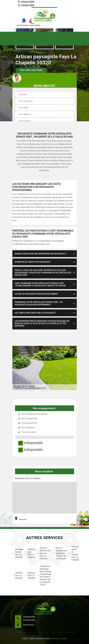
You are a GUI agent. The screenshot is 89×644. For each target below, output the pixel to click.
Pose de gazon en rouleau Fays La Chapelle (74, 553)
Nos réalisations (31, 70)
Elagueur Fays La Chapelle (30, 575)
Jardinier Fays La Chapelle (18, 575)
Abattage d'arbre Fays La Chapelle (18, 553)
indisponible (26, 2)
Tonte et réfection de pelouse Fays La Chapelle (44, 553)
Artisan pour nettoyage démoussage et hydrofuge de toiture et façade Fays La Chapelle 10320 (44, 575)
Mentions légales (60, 639)
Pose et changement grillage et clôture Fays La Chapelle (60, 553)
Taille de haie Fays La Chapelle (30, 553)
